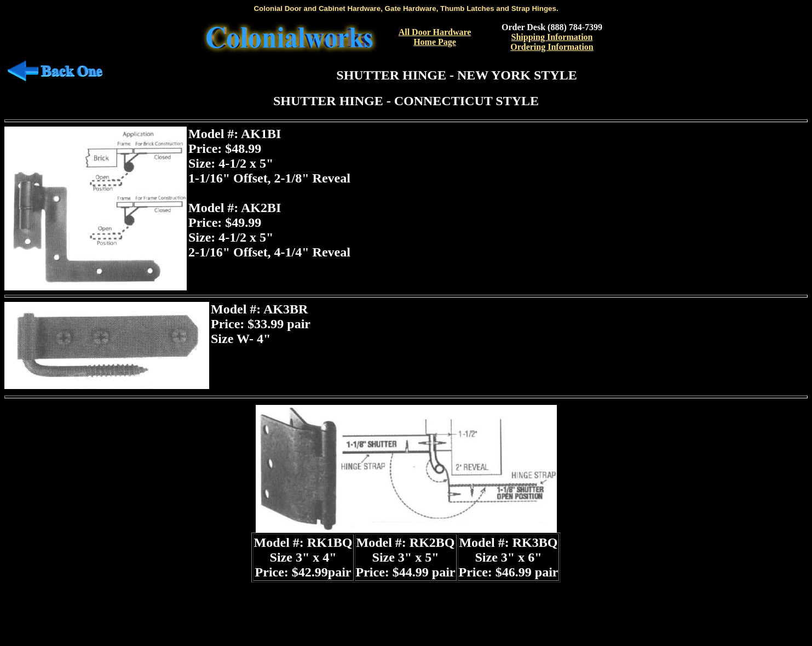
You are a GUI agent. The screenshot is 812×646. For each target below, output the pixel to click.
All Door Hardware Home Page (435, 37)
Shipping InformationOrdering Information (552, 42)
